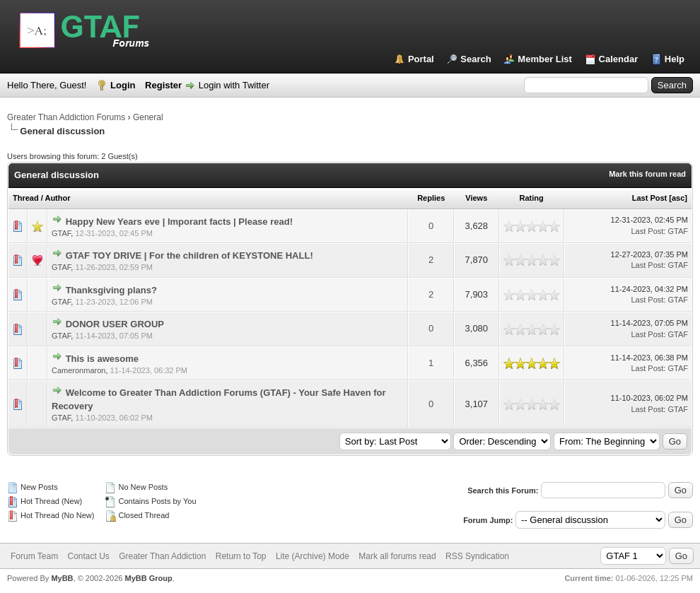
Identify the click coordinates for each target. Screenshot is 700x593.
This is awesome (102, 359)
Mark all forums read (397, 556)
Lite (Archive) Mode (313, 556)
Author (57, 198)
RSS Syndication (477, 556)
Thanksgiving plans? (111, 290)
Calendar (619, 59)
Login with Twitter (234, 85)
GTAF (61, 233)
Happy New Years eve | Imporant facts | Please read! (179, 222)
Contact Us (88, 556)
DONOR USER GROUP (115, 324)
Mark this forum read (647, 174)
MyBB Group (148, 578)
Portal (421, 59)
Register (163, 85)
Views (476, 198)
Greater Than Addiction (162, 556)
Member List (545, 59)
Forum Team (34, 556)
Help (675, 59)
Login (123, 85)
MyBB (62, 578)
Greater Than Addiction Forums (66, 117)
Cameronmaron (78, 370)
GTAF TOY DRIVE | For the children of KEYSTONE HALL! (189, 256)
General (148, 117)
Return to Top (241, 556)
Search (476, 59)
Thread (26, 198)
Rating (531, 198)
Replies (431, 198)
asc (678, 198)
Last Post (650, 198)
